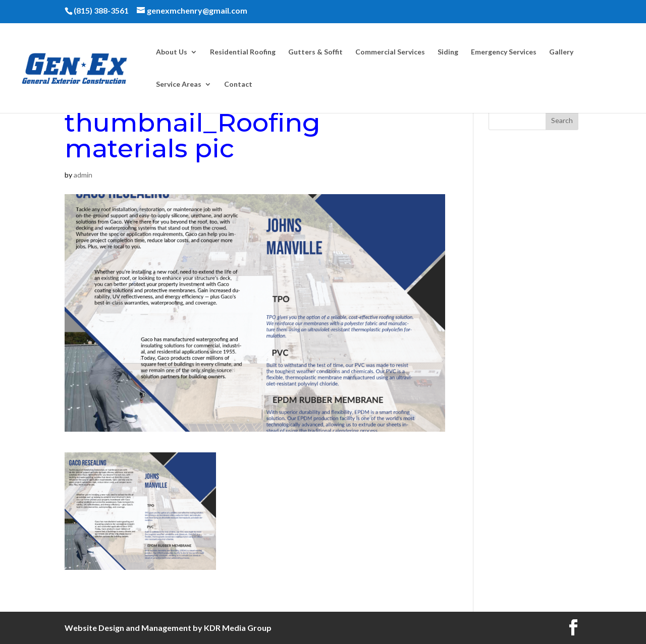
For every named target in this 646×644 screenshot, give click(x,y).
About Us (172, 52)
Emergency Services (504, 52)
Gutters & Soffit (315, 52)
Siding (448, 52)
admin (83, 175)
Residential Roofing (243, 52)
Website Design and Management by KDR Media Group (168, 628)
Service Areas (179, 84)
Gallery (561, 52)
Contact (238, 84)
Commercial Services (390, 52)
